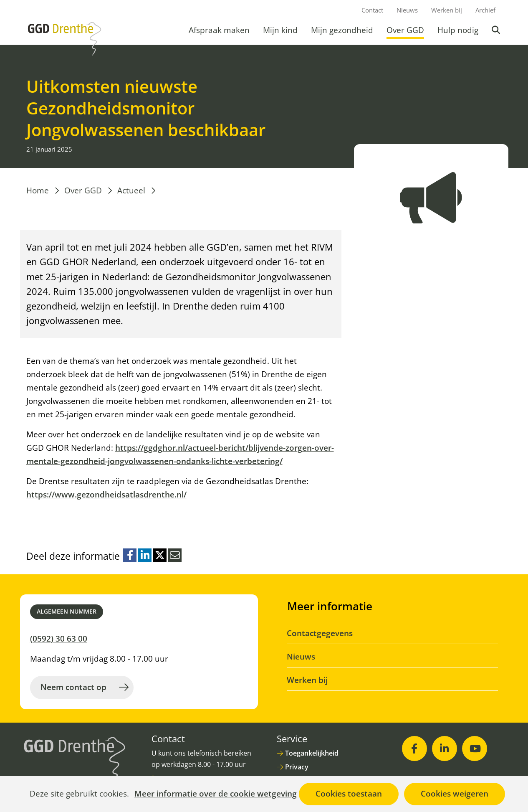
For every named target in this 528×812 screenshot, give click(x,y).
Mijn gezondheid (342, 30)
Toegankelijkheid (312, 753)
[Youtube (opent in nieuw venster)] (475, 749)
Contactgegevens (320, 633)
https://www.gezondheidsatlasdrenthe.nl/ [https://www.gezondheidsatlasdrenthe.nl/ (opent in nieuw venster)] (106, 495)
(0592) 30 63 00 (59, 639)
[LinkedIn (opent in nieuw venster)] (445, 749)
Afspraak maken (219, 30)
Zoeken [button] (497, 30)
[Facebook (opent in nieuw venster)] (414, 749)
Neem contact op (73, 687)
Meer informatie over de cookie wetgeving (216, 794)
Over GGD (405, 30)
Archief (485, 10)
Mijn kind (280, 30)
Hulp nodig (458, 30)
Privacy (297, 767)
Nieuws (407, 10)
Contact (372, 10)
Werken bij (447, 10)
